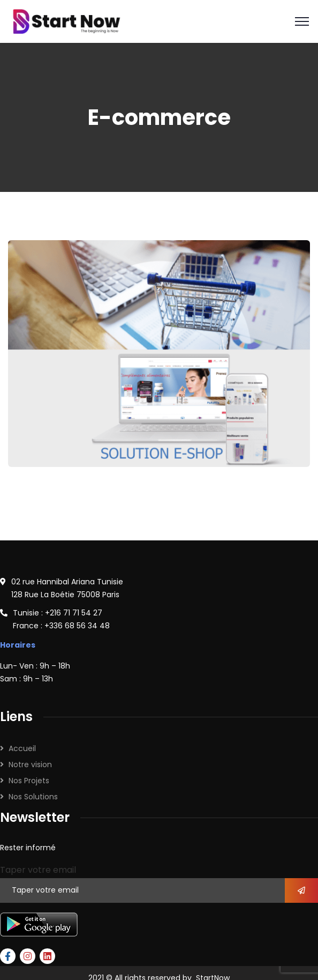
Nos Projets (29, 781)
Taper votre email (38, 870)
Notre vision (30, 764)
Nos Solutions (33, 797)
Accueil (22, 748)
